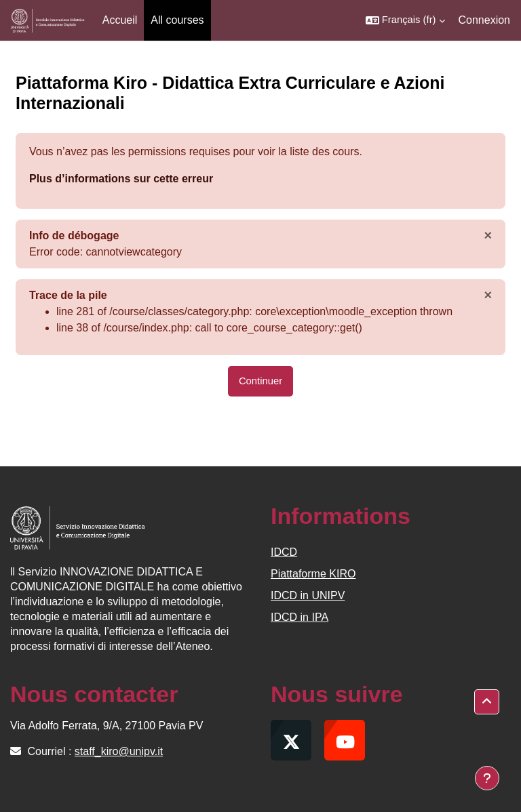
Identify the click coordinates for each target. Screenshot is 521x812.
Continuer (260, 381)
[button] (405, 20)
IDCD (284, 552)
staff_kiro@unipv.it (119, 751)
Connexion (485, 20)
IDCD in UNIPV (308, 595)
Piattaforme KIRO (313, 574)
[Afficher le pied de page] (487, 778)
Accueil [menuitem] (120, 20)
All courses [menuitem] (177, 20)
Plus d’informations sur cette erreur (121, 179)
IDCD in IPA (300, 617)
